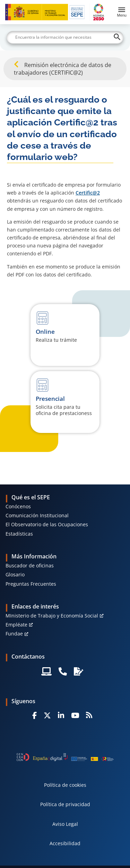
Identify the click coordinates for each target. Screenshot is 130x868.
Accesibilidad (65, 843)
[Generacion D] (65, 757)
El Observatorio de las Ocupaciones (47, 524)
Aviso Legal (65, 824)
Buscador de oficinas (30, 565)
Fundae (14, 634)
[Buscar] (65, 37)
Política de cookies (65, 785)
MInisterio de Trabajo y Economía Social (52, 616)
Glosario (15, 574)
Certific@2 (88, 193)
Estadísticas (19, 534)
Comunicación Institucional (37, 515)
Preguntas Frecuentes (31, 584)
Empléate (16, 625)
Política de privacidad (65, 804)
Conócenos (18, 506)
